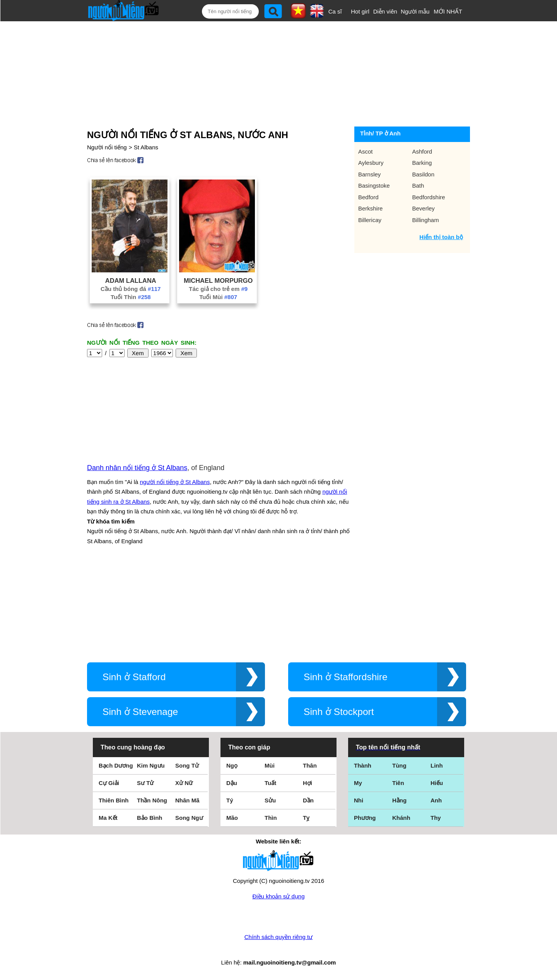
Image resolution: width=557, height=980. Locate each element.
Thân (310, 765)
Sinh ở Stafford (134, 677)
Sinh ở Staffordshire (346, 677)
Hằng (399, 800)
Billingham (426, 220)
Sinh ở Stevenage (140, 712)
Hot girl (360, 11)
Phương (365, 818)
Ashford (422, 151)
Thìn (271, 818)
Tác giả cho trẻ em (218, 289)
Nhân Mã (187, 800)
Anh (436, 800)
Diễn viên (385, 11)
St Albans (146, 147)
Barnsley (369, 174)
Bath (418, 186)
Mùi (270, 765)
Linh (437, 765)
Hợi (308, 783)
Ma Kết (108, 818)
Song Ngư (189, 818)
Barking (422, 163)
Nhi (359, 800)
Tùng (399, 765)
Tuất (270, 783)
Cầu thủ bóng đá (131, 289)
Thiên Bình (114, 800)
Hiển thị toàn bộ (441, 237)
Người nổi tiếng (107, 147)
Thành (363, 765)
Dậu (232, 783)
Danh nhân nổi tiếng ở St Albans (137, 468)
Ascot (366, 151)
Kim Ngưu (151, 765)
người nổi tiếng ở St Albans (175, 482)
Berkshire (370, 208)
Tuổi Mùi (218, 297)
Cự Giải (109, 783)
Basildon (424, 174)
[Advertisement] (270, 72)
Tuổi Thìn (131, 297)
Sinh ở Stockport (339, 712)
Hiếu (437, 783)
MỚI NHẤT (448, 11)
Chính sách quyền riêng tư (278, 937)
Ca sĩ (335, 11)
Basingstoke (374, 186)
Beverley (424, 208)
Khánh (401, 818)
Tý (230, 800)
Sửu (270, 800)
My (358, 783)
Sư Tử (145, 783)
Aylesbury (371, 163)
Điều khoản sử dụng (278, 896)
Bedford (368, 197)
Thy (436, 818)
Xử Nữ (184, 783)
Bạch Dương (116, 765)
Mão (232, 818)
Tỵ (306, 818)
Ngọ (232, 765)
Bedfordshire (429, 197)
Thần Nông (152, 800)
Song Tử (187, 765)
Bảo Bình (150, 818)
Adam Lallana (131, 280)
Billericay (370, 220)
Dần (308, 800)
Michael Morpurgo (218, 280)
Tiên (398, 783)
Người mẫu (415, 11)
